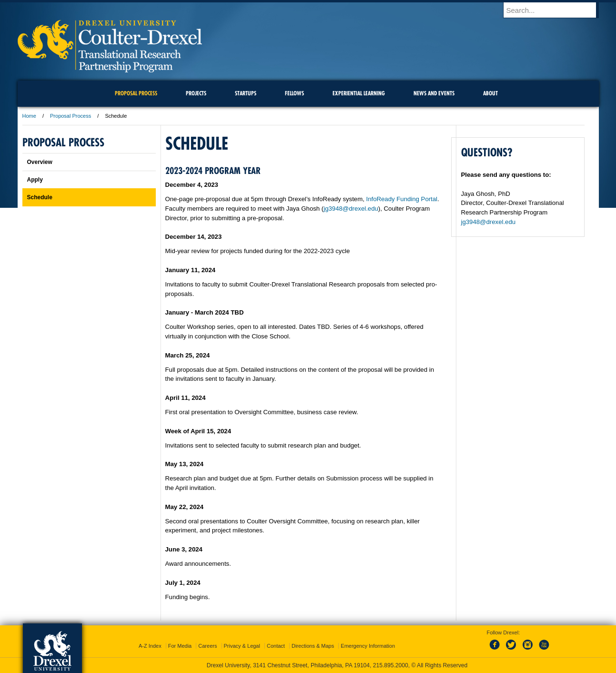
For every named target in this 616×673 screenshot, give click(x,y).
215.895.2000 (391, 665)
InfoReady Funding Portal (402, 199)
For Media (180, 646)
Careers (207, 646)
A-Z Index (150, 646)
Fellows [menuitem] (294, 93)
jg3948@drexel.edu (351, 209)
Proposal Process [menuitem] (136, 93)
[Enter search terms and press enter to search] (555, 10)
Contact (276, 646)
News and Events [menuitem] (434, 93)
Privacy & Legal (242, 646)
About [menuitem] (490, 93)
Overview (40, 162)
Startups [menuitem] (246, 93)
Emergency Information (368, 646)
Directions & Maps (313, 646)
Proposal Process (71, 116)
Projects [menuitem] (196, 93)
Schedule (40, 197)
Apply (35, 180)
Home (29, 116)
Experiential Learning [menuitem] (359, 93)
